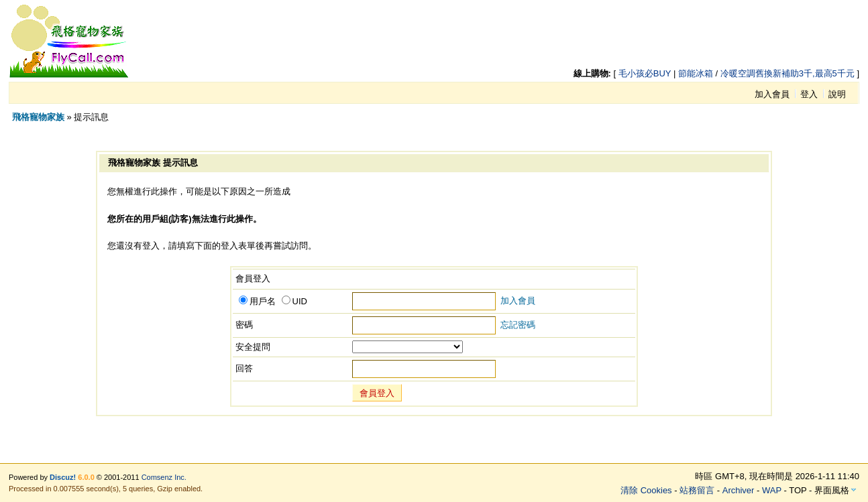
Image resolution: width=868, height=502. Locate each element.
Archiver (739, 490)
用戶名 (257, 301)
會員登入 (377, 393)
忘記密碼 (518, 325)
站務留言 (697, 490)
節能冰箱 (696, 73)
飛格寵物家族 (38, 117)
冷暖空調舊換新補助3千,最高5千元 (788, 73)
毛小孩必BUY (645, 73)
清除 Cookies (646, 490)
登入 (809, 94)
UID (294, 301)
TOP (798, 490)
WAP (772, 490)
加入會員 (772, 94)
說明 (837, 94)
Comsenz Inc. (164, 477)
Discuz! (63, 477)
